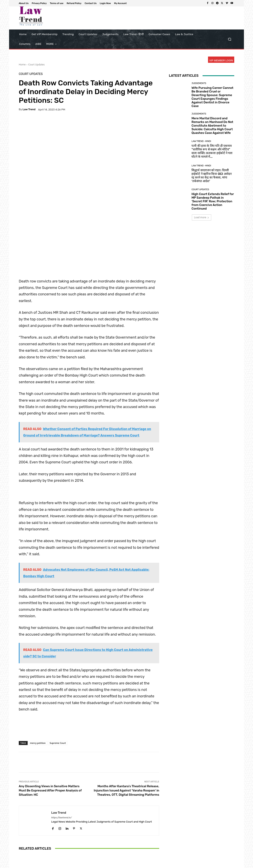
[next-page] (28, 856)
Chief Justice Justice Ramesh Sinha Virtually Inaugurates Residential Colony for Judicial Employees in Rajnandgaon (89, 837)
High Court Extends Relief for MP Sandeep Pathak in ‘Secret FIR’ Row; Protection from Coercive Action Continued (213, 201)
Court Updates (36, 65)
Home (22, 65)
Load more (202, 217)
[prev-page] (21, 856)
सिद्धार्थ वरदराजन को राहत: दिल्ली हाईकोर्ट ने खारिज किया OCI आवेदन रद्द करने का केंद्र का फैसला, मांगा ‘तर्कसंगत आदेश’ (211, 176)
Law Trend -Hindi (201, 141)
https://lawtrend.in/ (62, 756)
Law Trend (29, 109)
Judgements (199, 83)
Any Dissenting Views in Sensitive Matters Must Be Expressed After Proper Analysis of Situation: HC (50, 729)
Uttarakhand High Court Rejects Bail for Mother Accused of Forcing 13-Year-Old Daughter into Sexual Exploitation (42, 837)
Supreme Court (58, 682)
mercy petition (38, 682)
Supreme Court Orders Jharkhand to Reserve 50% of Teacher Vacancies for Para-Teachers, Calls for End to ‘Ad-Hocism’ (136, 837)
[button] (229, 39)
